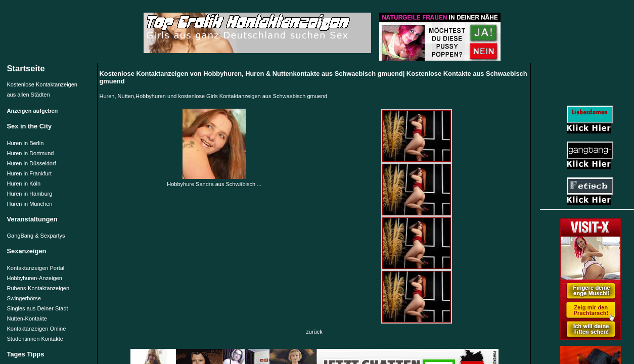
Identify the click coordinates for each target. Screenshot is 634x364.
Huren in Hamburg (30, 194)
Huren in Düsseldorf (32, 163)
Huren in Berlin (26, 143)
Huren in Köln (24, 184)
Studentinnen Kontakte (35, 339)
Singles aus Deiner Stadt (38, 308)
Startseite (26, 68)
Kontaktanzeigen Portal (36, 268)
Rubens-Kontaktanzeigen (38, 288)
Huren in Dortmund (31, 153)
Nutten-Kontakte (27, 318)
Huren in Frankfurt (30, 173)
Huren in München (30, 204)
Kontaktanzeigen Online (37, 329)
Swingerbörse (24, 298)
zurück (314, 332)
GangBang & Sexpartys (36, 236)
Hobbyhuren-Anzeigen (35, 278)
